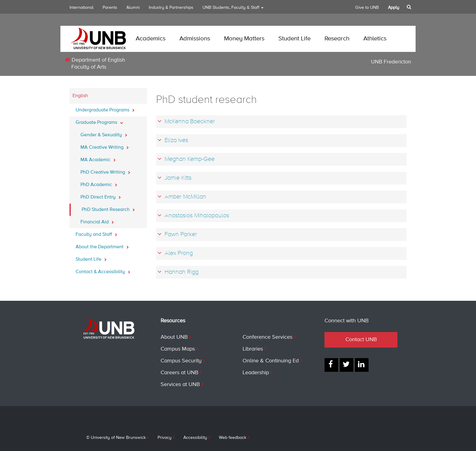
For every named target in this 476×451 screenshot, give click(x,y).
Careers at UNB (179, 373)
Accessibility (195, 438)
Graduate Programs (99, 121)
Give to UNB (367, 8)
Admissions (195, 39)
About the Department (102, 245)
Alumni (133, 8)
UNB (233, 10)
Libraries (253, 349)
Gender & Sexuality (104, 133)
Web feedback (233, 438)
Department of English (95, 60)
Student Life (294, 39)
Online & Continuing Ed (271, 361)
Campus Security (181, 361)
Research (337, 39)
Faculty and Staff (96, 233)
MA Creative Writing (105, 146)
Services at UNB (180, 385)
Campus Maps (178, 349)
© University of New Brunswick (116, 438)
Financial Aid (97, 220)
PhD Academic (99, 183)
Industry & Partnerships (171, 8)
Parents (110, 8)
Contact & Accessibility (103, 270)
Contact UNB (361, 340)
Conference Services (267, 337)
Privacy (165, 438)
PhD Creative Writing (105, 171)
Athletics (375, 39)
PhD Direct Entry (101, 195)
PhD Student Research (108, 208)
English (80, 96)
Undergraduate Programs (105, 108)
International (82, 8)
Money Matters (244, 39)
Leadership (256, 373)
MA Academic (98, 158)
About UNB (174, 337)
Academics (151, 39)
